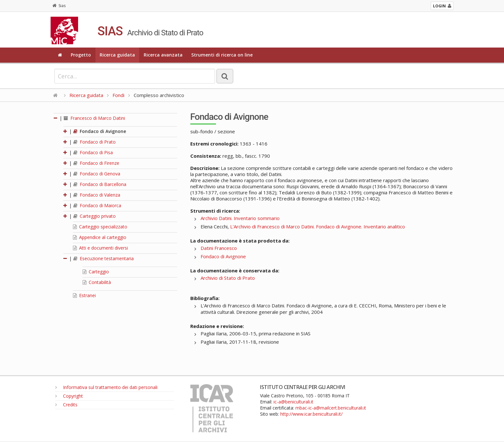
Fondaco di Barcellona (100, 184)
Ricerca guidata (117, 55)
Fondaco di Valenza (97, 195)
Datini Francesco (219, 248)
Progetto (81, 55)
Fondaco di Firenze (96, 163)
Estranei (84, 295)
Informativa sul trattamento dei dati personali (106, 387)
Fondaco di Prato (94, 142)
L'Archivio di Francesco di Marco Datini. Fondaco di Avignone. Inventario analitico (318, 226)
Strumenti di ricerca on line (222, 55)
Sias (59, 6)
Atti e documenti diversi (100, 248)
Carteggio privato (94, 216)
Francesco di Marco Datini (94, 118)
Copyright (69, 396)
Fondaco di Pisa (93, 152)
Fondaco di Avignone (100, 131)
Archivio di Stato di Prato (228, 278)
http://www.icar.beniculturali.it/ (311, 414)
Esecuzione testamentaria (104, 258)
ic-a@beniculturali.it (293, 402)
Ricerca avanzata (163, 55)
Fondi (118, 95)
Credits (66, 405)
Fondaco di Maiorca (97, 205)
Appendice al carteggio (100, 237)
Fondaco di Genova (97, 174)
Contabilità (97, 282)
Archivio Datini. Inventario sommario (240, 218)
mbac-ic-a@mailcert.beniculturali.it (331, 408)
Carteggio (96, 272)
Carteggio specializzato (100, 227)
